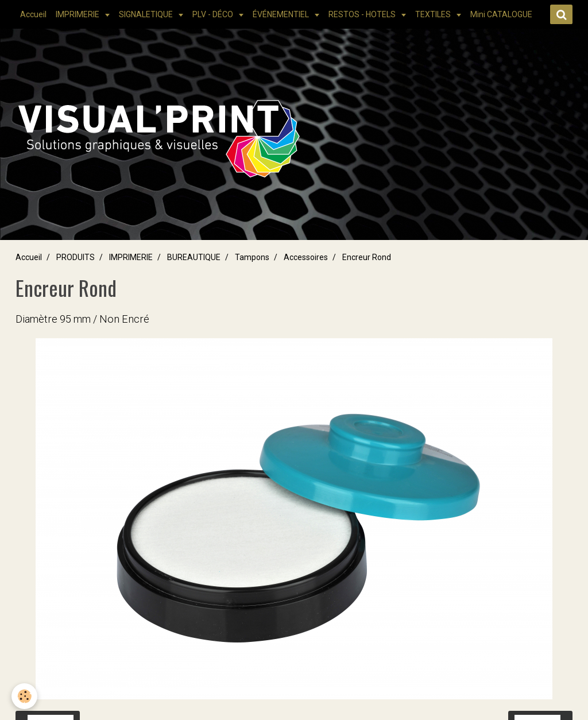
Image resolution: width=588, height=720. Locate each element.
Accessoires (306, 257)
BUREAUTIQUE (194, 257)
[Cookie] (24, 696)
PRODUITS (76, 257)
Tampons (252, 257)
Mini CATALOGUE (501, 14)
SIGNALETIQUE (147, 14)
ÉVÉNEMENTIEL (282, 14)
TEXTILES (434, 14)
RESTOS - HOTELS (363, 14)
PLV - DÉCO (214, 14)
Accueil (33, 14)
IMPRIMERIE (78, 14)
